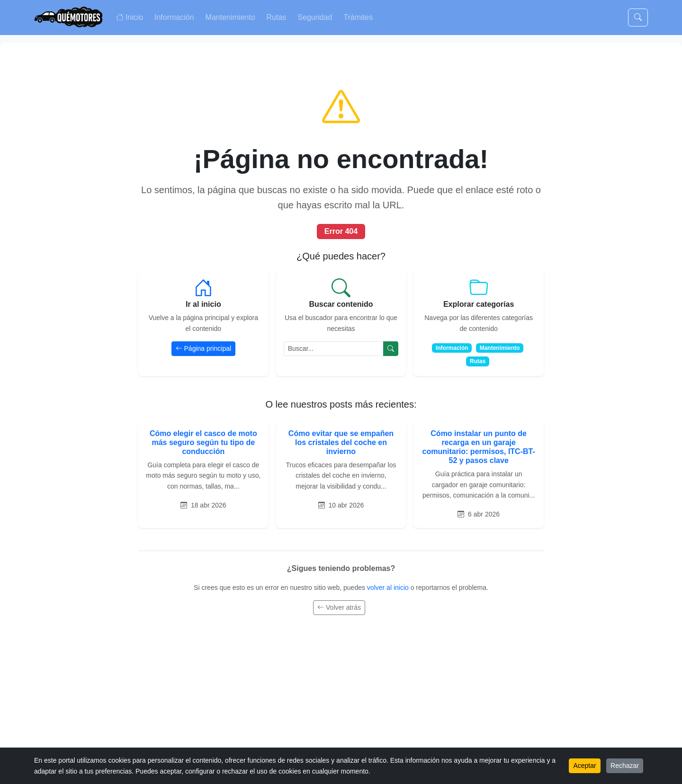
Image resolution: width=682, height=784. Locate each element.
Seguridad (315, 17)
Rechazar (625, 766)
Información (174, 17)
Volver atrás (339, 607)
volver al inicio (389, 588)
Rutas (277, 17)
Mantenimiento (230, 17)
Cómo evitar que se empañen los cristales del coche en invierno (341, 442)
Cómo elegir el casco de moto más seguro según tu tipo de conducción (203, 442)
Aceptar (584, 766)
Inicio (130, 17)
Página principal (204, 348)
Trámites (358, 17)
